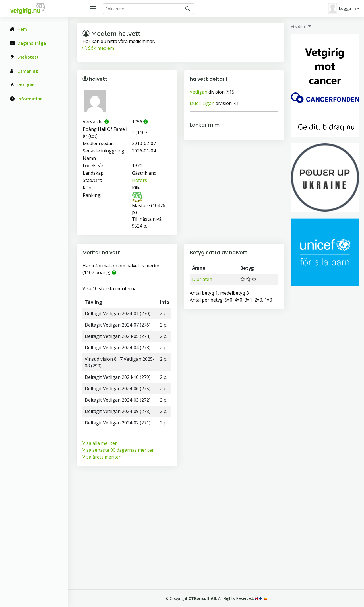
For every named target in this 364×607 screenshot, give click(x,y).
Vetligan (198, 92)
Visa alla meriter (100, 443)
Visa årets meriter (102, 457)
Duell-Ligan (202, 103)
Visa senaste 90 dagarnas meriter (118, 450)
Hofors (139, 180)
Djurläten (202, 279)
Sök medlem (98, 48)
